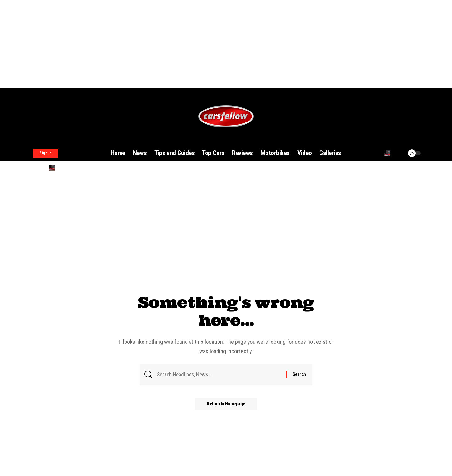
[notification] (399, 153)
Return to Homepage (226, 404)
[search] (387, 153)
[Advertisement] (188, 44)
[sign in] (46, 153)
